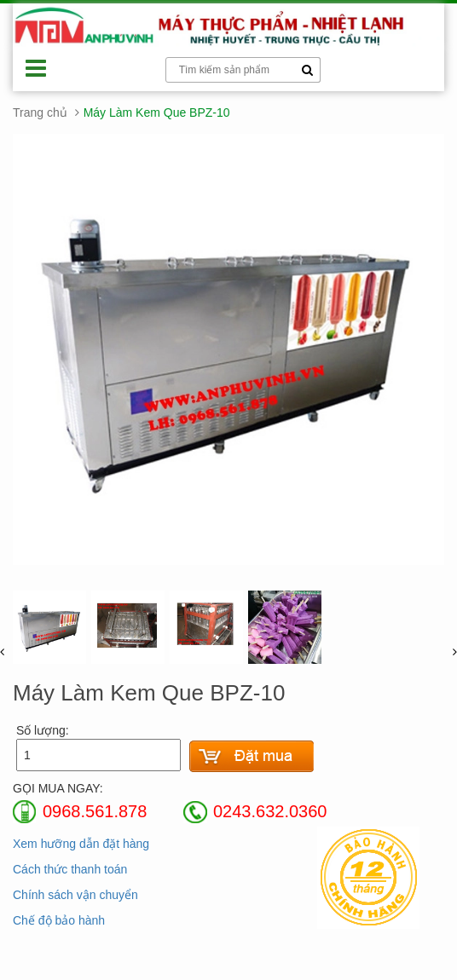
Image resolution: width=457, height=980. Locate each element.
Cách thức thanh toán (70, 869)
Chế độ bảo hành (59, 920)
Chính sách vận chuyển (75, 895)
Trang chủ (40, 112)
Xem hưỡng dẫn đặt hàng (81, 844)
